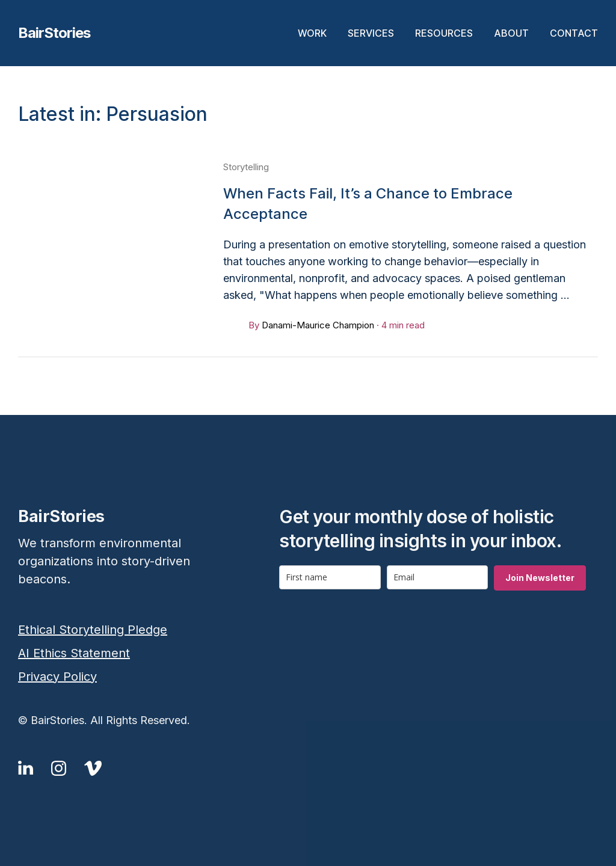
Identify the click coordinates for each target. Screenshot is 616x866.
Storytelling (246, 167)
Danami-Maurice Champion (318, 325)
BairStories (54, 33)
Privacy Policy (57, 677)
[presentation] (371, 626)
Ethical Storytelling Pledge (93, 630)
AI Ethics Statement (74, 653)
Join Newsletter (540, 578)
